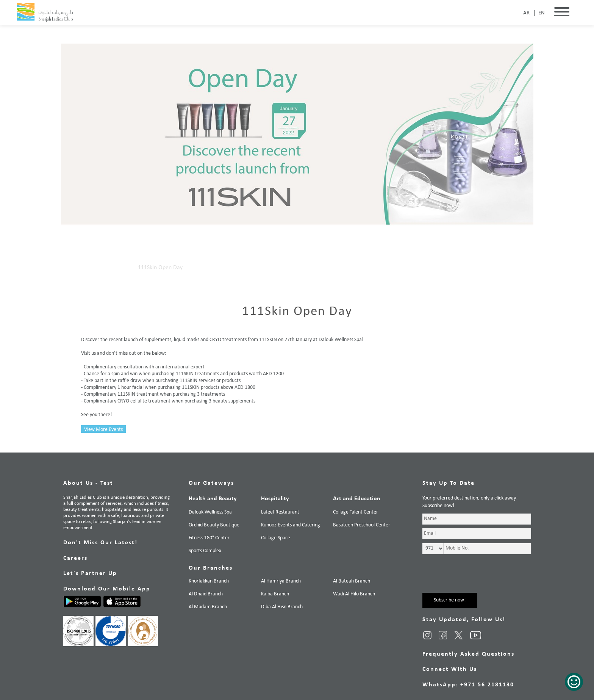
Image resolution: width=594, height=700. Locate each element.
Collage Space (276, 538)
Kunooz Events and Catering (291, 525)
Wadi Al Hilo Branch (354, 594)
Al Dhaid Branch (206, 594)
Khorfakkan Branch (209, 581)
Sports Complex (205, 551)
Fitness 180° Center (209, 538)
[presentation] (480, 578)
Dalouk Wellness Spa (210, 512)
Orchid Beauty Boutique (214, 525)
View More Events (103, 430)
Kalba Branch (275, 594)
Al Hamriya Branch (281, 581)
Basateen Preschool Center (362, 525)
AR (526, 13)
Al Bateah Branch (352, 581)
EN (542, 13)
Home (88, 268)
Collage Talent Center (356, 512)
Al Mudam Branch (208, 607)
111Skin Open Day (160, 268)
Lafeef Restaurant (280, 512)
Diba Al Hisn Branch (282, 607)
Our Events (117, 268)
